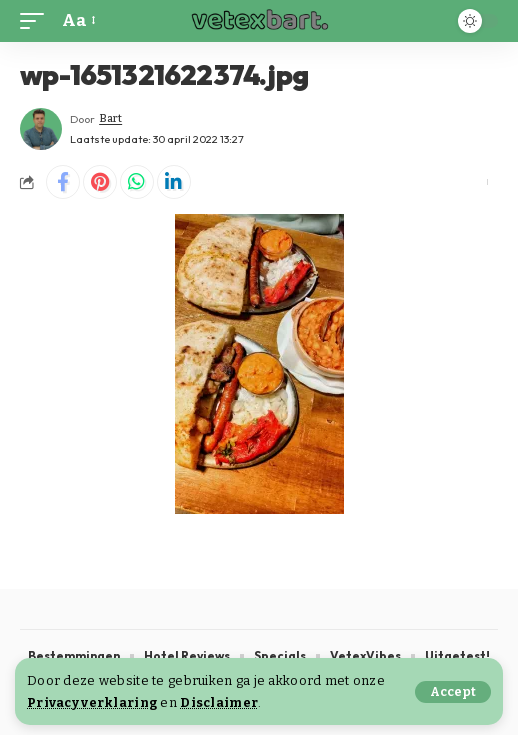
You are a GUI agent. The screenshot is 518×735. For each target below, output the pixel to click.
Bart (110, 118)
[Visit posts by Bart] (41, 129)
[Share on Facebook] (63, 182)
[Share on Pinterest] (100, 182)
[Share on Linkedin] (174, 182)
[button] (453, 692)
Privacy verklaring (92, 702)
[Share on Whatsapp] (137, 182)
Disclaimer (219, 702)
